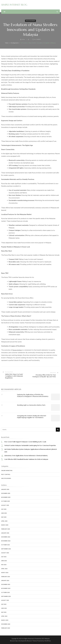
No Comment (38, 39)
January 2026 (5, 489)
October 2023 (5, 592)
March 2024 (5, 573)
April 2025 (4, 521)
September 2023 (6, 596)
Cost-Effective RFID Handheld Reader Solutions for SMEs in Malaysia (26, 459)
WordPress (48, 641)
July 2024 (4, 557)
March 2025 (5, 525)
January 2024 (5, 581)
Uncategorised (30, 21)
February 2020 (6, 628)
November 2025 (6, 497)
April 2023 (4, 616)
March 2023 (5, 620)
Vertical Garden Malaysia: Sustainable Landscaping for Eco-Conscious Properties (30, 445)
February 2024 (6, 577)
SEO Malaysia (46, 639)
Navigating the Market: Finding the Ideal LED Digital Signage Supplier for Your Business (32, 417)
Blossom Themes (32, 641)
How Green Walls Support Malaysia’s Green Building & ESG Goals (25, 442)
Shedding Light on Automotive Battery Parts (31, 405)
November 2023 (6, 588)
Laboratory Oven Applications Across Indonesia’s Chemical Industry (26, 456)
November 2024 (6, 541)
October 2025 (5, 501)
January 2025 (5, 533)
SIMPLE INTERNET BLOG (14, 5)
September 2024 (6, 549)
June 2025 (4, 513)
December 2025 (6, 493)
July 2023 (4, 604)
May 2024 (4, 565)
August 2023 (5, 600)
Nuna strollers (17, 350)
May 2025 (4, 517)
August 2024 (5, 553)
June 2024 (4, 561)
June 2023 (4, 608)
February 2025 (6, 529)
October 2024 (5, 545)
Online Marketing (7, 471)
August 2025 (5, 505)
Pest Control (6, 474)
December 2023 (6, 584)
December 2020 (6, 624)
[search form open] (57, 12)
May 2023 (4, 612)
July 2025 (4, 509)
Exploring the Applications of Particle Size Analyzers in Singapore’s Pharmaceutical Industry (33, 395)
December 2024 (6, 537)
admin (23, 39)
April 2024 (4, 569)
